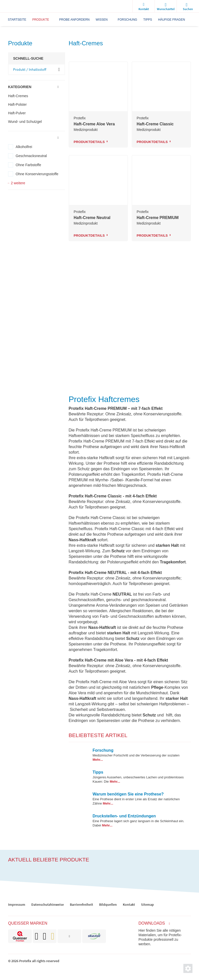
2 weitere (18, 183)
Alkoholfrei (24, 147)
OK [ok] (59, 69)
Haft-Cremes (18, 96)
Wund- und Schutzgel (25, 122)
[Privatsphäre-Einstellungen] (188, 968)
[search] (188, 6)
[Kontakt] (144, 6)
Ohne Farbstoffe (28, 165)
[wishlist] (166, 6)
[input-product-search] (37, 70)
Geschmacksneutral (31, 156)
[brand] (20, 936)
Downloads (152, 923)
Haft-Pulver (17, 113)
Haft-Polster (17, 104)
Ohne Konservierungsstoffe (37, 174)
